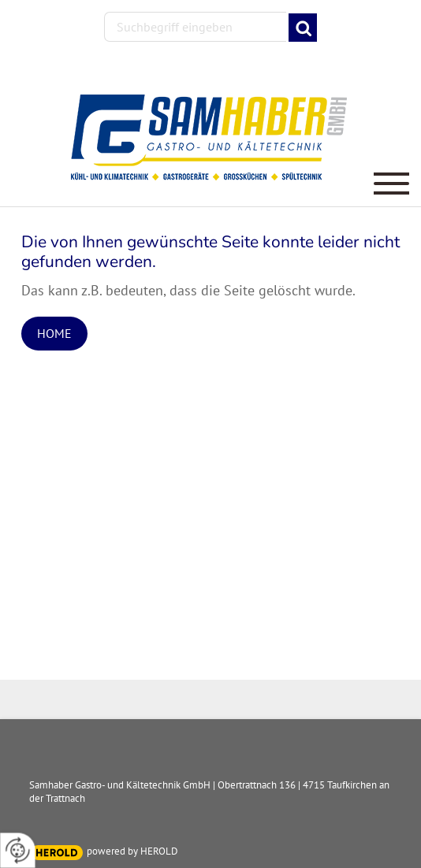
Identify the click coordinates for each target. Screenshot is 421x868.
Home (54, 333)
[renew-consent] (18, 850)
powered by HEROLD (132, 851)
